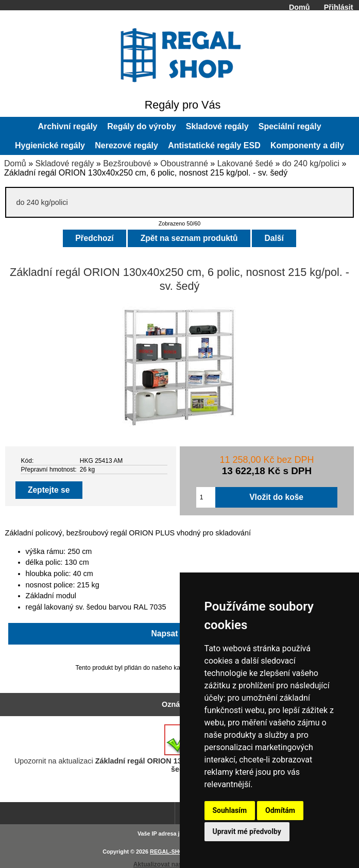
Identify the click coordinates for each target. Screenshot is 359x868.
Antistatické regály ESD (214, 145)
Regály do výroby (141, 126)
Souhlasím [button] (230, 810)
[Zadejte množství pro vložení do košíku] (206, 497)
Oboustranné (184, 163)
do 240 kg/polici (311, 163)
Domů (300, 7)
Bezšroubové (127, 163)
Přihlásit (339, 7)
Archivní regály (67, 126)
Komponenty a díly (307, 145)
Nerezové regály (126, 145)
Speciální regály (290, 126)
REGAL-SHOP (168, 852)
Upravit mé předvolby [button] (247, 831)
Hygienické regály (50, 145)
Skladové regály (64, 163)
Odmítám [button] (280, 810)
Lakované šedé (245, 163)
